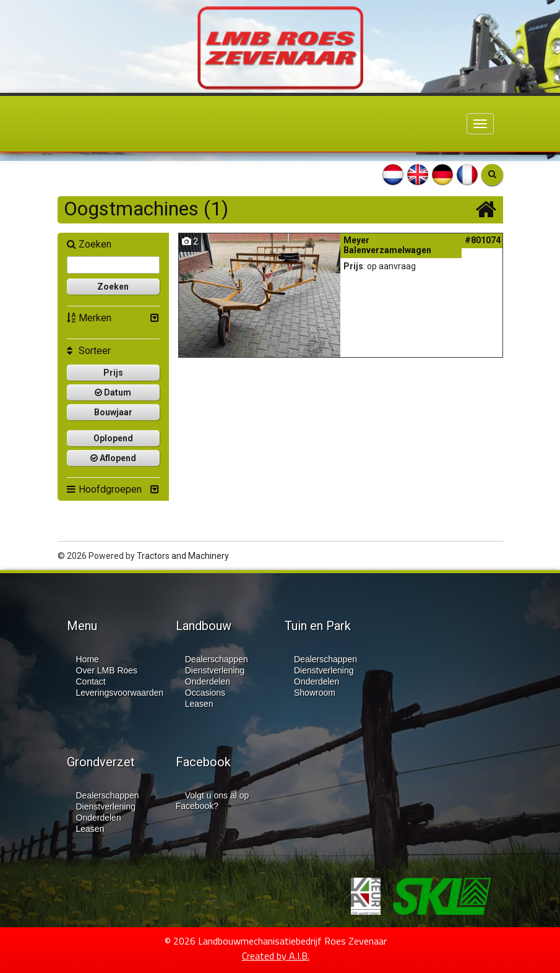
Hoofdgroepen (104, 489)
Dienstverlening (215, 670)
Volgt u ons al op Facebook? (213, 801)
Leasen (199, 704)
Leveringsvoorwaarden (120, 693)
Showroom (315, 693)
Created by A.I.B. (276, 956)
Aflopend (113, 458)
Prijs (113, 373)
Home (88, 659)
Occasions (205, 693)
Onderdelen (208, 681)
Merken (89, 318)
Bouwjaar (113, 412)
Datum (113, 392)
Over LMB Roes (107, 670)
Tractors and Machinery (183, 556)
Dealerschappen (217, 659)
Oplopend (113, 438)
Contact (91, 681)
